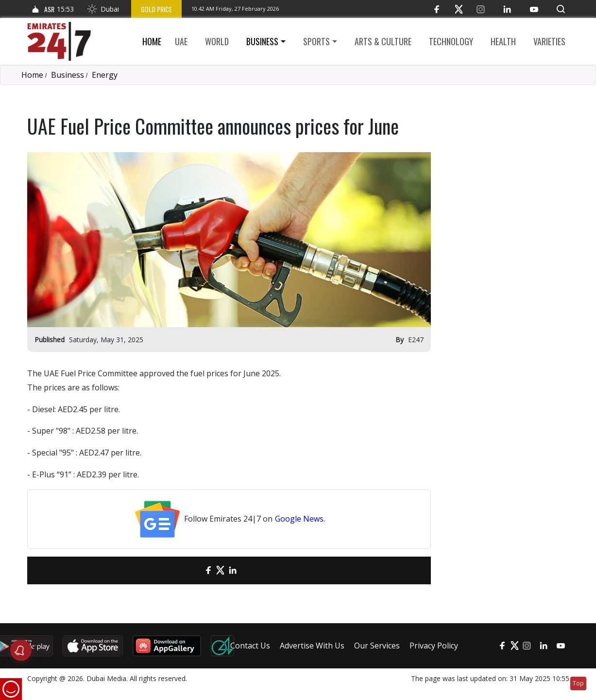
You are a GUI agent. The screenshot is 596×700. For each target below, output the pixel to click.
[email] (191, 570)
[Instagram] (481, 9)
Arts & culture (383, 41)
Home (152, 41)
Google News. (300, 519)
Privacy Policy (434, 646)
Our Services (377, 646)
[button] (561, 9)
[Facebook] (437, 9)
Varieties (549, 41)
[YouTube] (534, 9)
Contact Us (250, 646)
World (217, 41)
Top (578, 683)
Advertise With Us (312, 646)
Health (503, 41)
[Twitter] (459, 9)
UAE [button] (181, 41)
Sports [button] (316, 41)
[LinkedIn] (507, 9)
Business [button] (262, 41)
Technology (451, 41)
